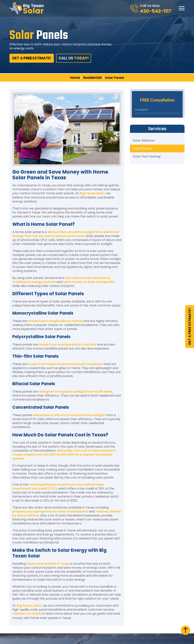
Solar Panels (142, 148)
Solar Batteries (143, 140)
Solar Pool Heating (146, 157)
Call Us (72, 58)
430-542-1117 (157, 11)
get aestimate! (31, 58)
